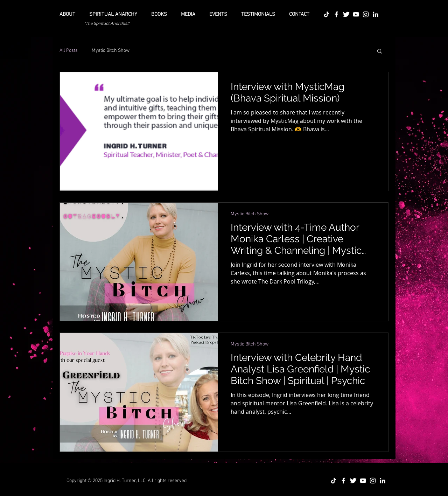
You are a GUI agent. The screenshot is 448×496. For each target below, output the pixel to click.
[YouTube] (356, 14)
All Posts (69, 51)
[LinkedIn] (376, 14)
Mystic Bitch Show (111, 51)
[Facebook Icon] (336, 14)
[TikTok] (327, 14)
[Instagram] (366, 14)
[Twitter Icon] (346, 14)
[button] (380, 52)
